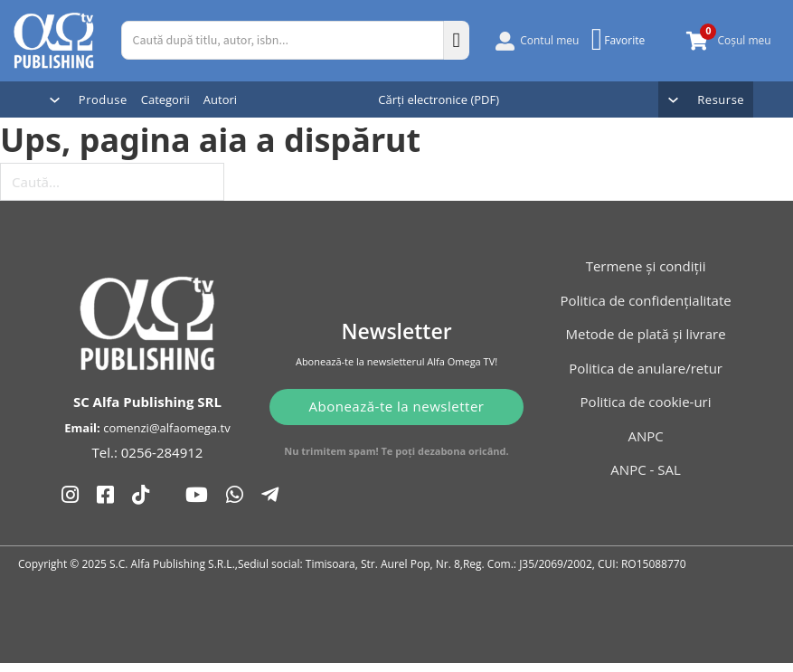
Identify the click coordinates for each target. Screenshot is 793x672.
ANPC (645, 436)
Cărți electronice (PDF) (439, 99)
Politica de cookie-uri (646, 402)
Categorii (165, 99)
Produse (103, 99)
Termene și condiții (646, 266)
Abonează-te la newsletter (397, 388)
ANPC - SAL (645, 469)
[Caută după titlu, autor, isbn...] (283, 40)
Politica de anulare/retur (646, 368)
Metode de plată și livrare (646, 334)
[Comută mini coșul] (697, 41)
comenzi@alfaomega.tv (166, 387)
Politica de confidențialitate (645, 300)
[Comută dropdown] (55, 100)
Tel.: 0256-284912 (148, 412)
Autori (220, 99)
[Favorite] (620, 40)
